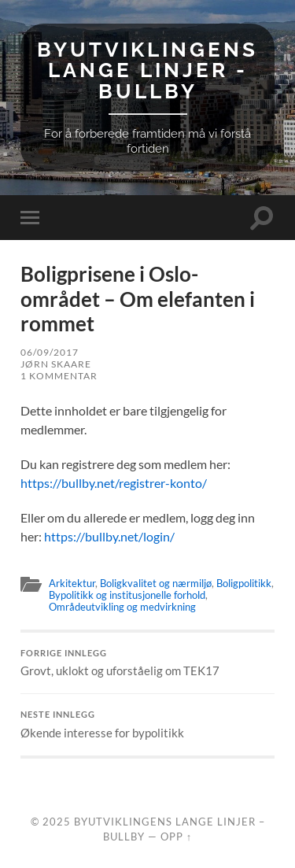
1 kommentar (59, 376)
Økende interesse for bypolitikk (147, 725)
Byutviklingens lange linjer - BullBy (147, 70)
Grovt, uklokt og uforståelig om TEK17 (147, 663)
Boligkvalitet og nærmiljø (156, 583)
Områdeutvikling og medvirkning (122, 607)
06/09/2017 (50, 352)
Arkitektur (72, 583)
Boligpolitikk (244, 583)
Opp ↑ (176, 837)
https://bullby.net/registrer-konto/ (114, 483)
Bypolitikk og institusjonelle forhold (127, 595)
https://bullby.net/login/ (109, 536)
